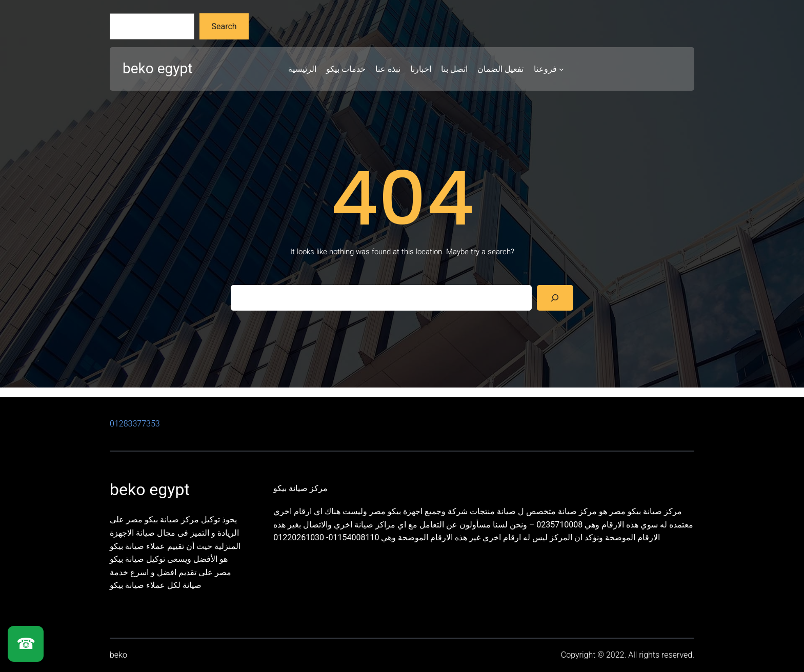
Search (224, 26)
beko (118, 655)
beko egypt (157, 68)
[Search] (555, 298)
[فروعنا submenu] (561, 69)
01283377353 (135, 424)
